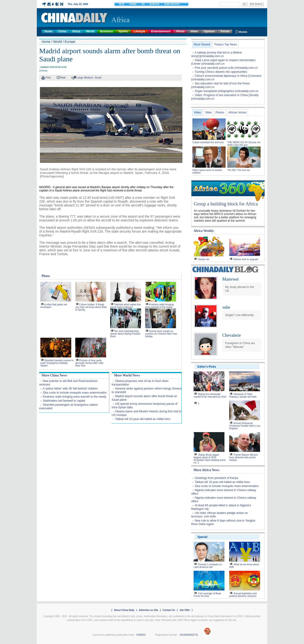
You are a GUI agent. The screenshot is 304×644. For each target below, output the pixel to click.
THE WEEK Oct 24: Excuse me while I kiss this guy (244, 144)
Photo (180, 31)
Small (98, 78)
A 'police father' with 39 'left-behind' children (70, 389)
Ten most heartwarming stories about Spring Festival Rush (125, 334)
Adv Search (256, 4)
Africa (76, 31)
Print (48, 78)
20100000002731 (189, 635)
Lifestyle (140, 31)
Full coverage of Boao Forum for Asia (207, 595)
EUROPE (154, 4)
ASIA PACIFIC (172, 4)
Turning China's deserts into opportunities (221, 72)
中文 (122, 4)
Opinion (209, 31)
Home (48, 31)
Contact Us (169, 610)
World (90, 31)
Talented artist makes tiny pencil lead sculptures (126, 306)
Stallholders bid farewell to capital (64, 401)
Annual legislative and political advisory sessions (243, 595)
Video (194, 31)
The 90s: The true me (239, 170)
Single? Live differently (240, 315)
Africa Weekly (204, 231)
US (143, 4)
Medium (89, 78)
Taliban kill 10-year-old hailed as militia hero (143, 419)
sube (226, 307)
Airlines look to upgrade (246, 259)
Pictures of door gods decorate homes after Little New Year (89, 363)
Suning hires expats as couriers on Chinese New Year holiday (161, 334)
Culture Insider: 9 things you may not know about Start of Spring (91, 307)
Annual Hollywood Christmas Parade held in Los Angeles (245, 426)
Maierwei (230, 279)
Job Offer (185, 610)
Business (106, 31)
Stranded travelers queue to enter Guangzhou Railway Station (57, 363)
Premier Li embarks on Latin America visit (208, 566)
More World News (127, 375)
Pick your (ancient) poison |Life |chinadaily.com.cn (226, 68)
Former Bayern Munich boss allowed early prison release (243, 457)
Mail (63, 78)
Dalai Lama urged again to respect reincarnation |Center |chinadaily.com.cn (223, 62)
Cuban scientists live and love (208, 142)
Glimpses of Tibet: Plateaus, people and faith (243, 395)
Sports (123, 31)
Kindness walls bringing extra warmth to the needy (159, 306)
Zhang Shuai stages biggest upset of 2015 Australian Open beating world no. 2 (209, 459)
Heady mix (204, 259)
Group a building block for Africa (226, 204)
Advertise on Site (148, 610)
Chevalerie (232, 335)
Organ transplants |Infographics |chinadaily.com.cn (227, 91)
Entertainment (161, 31)
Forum (225, 31)
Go (244, 4)
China (62, 31)
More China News (54, 375)
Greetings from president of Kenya (216, 478)
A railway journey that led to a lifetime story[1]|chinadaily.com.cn (216, 54)
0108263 (141, 635)
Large (80, 78)
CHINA (133, 4)
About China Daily (124, 610)
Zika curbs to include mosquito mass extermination (75, 393)
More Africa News (207, 470)
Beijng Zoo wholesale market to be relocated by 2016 (210, 395)
